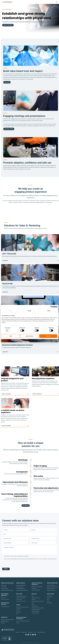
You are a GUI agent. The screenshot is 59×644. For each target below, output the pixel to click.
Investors (49, 598)
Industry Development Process (22, 590)
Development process (36, 610)
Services (18, 623)
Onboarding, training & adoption (7, 590)
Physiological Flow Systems (22, 596)
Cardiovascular (4, 587)
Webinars (33, 599)
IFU (17, 614)
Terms (35, 632)
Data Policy (18, 632)
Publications (19, 612)
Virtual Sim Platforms (51, 585)
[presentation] (12, 563)
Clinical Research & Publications (38, 601)
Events (33, 603)
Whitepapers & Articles (36, 598)
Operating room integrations (37, 587)
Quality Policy (24, 632)
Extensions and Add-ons (21, 598)
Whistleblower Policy (42, 632)
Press (48, 599)
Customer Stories (9, 129)
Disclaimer (30, 632)
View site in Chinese (35, 613)
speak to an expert (8, 25)
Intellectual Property (35, 611)
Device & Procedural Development (23, 621)
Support (3, 623)
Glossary (33, 605)
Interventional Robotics (36, 590)
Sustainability (49, 603)
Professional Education (21, 589)
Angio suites (34, 588)
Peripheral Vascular (5, 589)
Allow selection (29, 336)
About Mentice (50, 596)
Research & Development (21, 585)
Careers (48, 601)
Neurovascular (4, 585)
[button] (57, 2)
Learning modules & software (52, 587)
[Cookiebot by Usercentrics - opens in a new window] (52, 307)
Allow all (48, 336)
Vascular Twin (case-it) (5, 607)
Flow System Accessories (21, 601)
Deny (11, 336)
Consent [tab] (10, 311)
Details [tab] (29, 311)
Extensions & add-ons (51, 589)
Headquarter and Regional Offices (7, 620)
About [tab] (49, 311)
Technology (19, 609)
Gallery (18, 610)
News (33, 596)
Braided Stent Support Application (23, 607)
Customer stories (35, 606)
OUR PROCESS (26, 506)
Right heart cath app (5, 599)
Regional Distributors (5, 621)
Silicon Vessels (19, 599)
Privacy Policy (39, 559)
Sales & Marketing (20, 587)
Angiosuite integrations (51, 590)
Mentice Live (3, 598)
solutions (7, 82)
